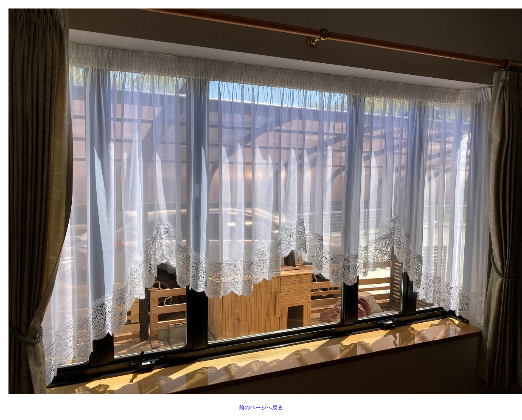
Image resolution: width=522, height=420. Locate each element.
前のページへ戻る (261, 407)
